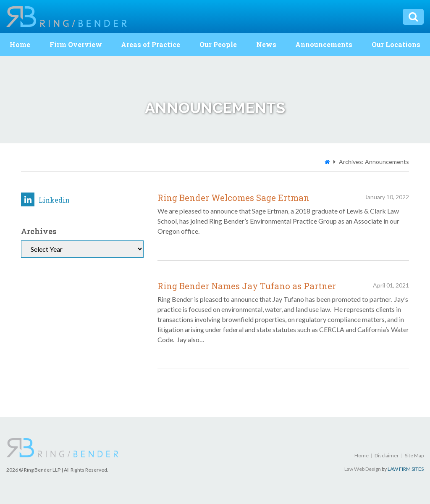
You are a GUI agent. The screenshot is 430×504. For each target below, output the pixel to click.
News (266, 44)
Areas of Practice (151, 44)
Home (20, 44)
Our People (218, 44)
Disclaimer (387, 455)
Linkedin (45, 199)
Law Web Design (363, 469)
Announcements (324, 44)
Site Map (414, 455)
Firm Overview (76, 44)
